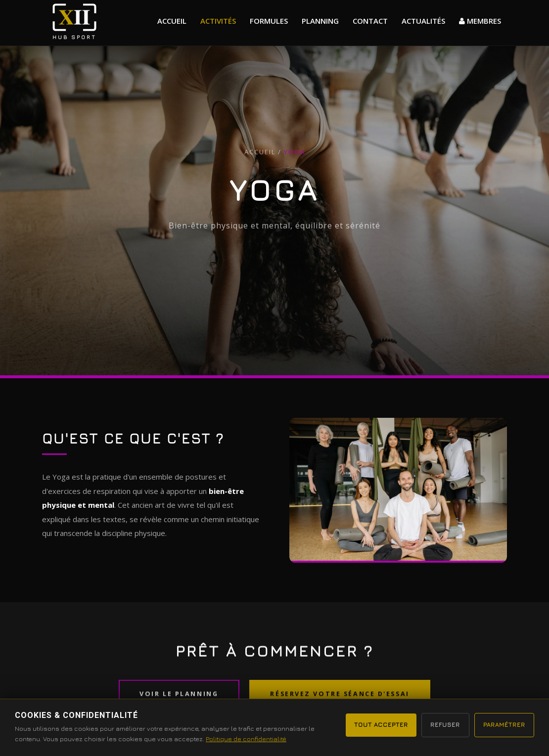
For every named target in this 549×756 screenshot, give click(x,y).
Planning (320, 21)
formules (269, 21)
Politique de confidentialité (246, 739)
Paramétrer (501, 724)
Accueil (172, 21)
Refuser (437, 724)
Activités (218, 21)
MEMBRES (480, 21)
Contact (370, 21)
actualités (423, 21)
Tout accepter (367, 724)
